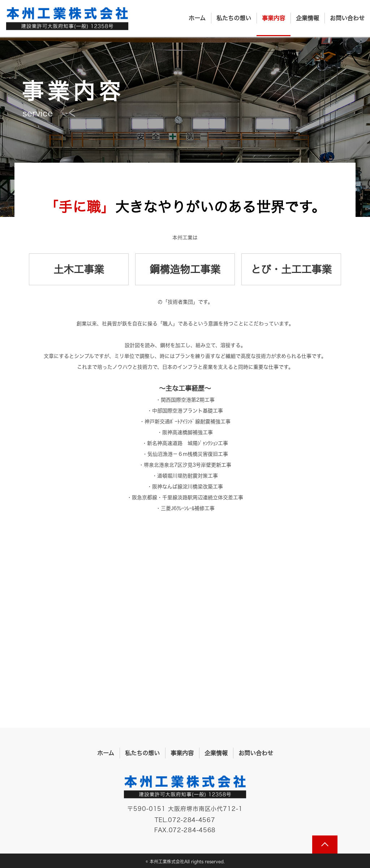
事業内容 (274, 18)
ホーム (197, 18)
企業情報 (307, 18)
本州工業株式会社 (67, 19)
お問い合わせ (347, 18)
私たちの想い (234, 18)
